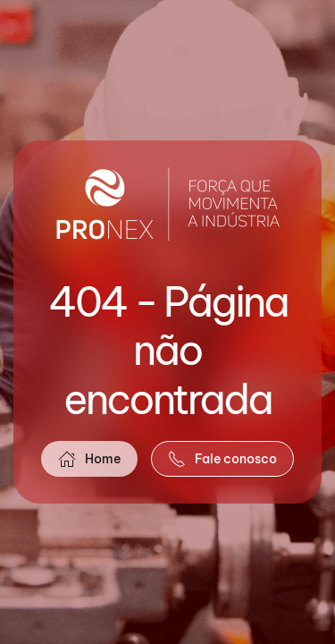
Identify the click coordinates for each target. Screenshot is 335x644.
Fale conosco (222, 459)
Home (89, 459)
